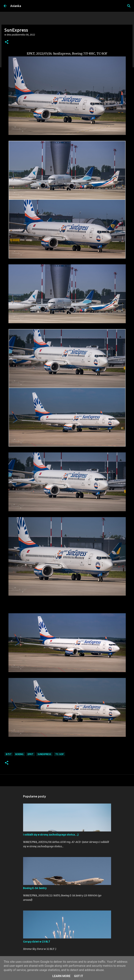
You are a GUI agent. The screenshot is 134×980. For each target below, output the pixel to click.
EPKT (31, 754)
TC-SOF (59, 754)
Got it (79, 976)
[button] (7, 42)
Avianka (16, 6)
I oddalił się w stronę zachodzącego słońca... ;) (51, 835)
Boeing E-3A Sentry (35, 888)
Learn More (61, 976)
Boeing (19, 754)
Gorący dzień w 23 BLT (37, 942)
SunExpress (44, 754)
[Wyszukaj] (129, 6)
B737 (9, 754)
